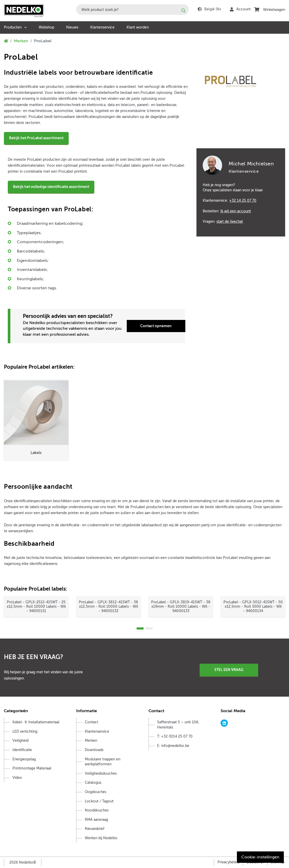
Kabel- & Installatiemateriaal (36, 722)
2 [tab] (149, 628)
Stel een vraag (229, 670)
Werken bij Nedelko (101, 838)
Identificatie (22, 750)
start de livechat (230, 221)
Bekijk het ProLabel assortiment (36, 138)
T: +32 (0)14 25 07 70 (175, 736)
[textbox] (133, 9)
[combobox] (133, 9)
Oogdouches (96, 792)
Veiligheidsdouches (101, 773)
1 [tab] (140, 628)
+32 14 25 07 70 (243, 200)
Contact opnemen (156, 326)
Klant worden (138, 27)
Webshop (46, 27)
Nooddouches (97, 810)
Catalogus (93, 783)
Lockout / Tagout (99, 801)
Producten (13, 27)
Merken (21, 41)
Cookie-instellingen (260, 857)
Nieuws (72, 27)
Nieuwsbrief (95, 829)
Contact (91, 722)
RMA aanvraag (96, 820)
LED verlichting (25, 731)
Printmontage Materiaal (32, 768)
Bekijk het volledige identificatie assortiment (51, 187)
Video (17, 778)
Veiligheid (20, 741)
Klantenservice (102, 27)
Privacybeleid (228, 862)
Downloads (94, 750)
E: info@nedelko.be (173, 746)
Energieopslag (24, 759)
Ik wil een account (236, 211)
